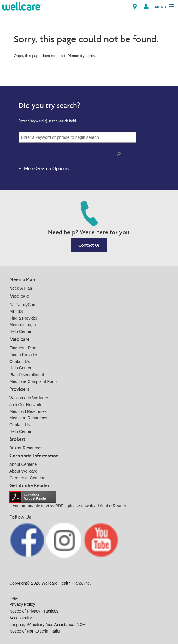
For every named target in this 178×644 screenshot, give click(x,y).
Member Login (23, 325)
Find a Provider (23, 318)
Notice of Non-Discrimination (35, 631)
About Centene (23, 464)
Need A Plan (21, 288)
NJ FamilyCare (23, 305)
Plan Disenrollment (27, 375)
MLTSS (16, 311)
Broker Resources (26, 448)
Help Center (20, 331)
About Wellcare (23, 471)
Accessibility (21, 618)
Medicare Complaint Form (33, 381)
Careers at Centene (27, 478)
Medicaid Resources (28, 411)
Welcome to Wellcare (29, 398)
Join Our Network (25, 405)
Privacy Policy (22, 604)
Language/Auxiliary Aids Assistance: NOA (47, 625)
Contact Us (89, 245)
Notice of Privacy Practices (34, 611)
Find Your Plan (23, 348)
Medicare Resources (28, 418)
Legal (14, 598)
